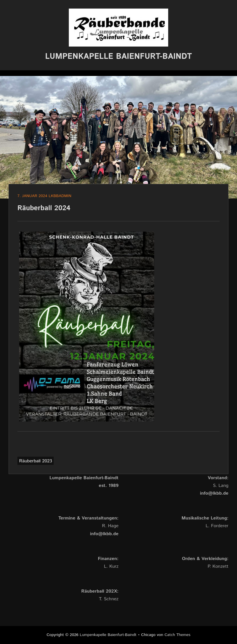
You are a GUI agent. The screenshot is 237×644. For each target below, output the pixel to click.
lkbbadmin (60, 196)
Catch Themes (177, 635)
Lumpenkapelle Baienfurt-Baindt (118, 57)
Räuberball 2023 (36, 461)
